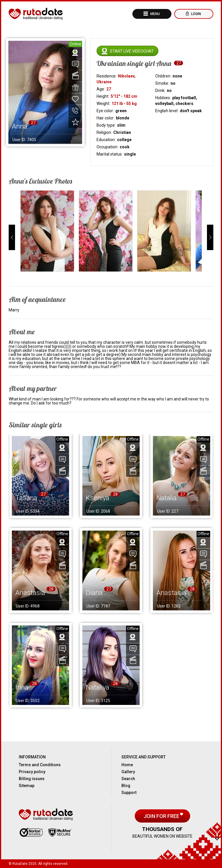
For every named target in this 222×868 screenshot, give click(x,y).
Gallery (128, 772)
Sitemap (27, 786)
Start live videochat (132, 51)
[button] (12, 237)
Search (128, 779)
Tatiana (26, 498)
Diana (94, 593)
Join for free (162, 816)
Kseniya (98, 498)
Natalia (166, 498)
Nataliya (98, 687)
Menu (155, 14)
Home (127, 765)
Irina (22, 687)
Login (196, 14)
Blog (126, 786)
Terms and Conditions (40, 765)
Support (129, 793)
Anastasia (30, 593)
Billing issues (32, 779)
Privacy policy (32, 772)
